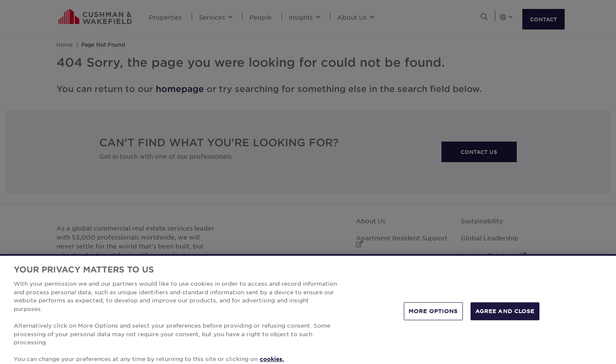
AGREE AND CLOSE (505, 320)
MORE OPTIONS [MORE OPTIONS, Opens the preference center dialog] (433, 320)
